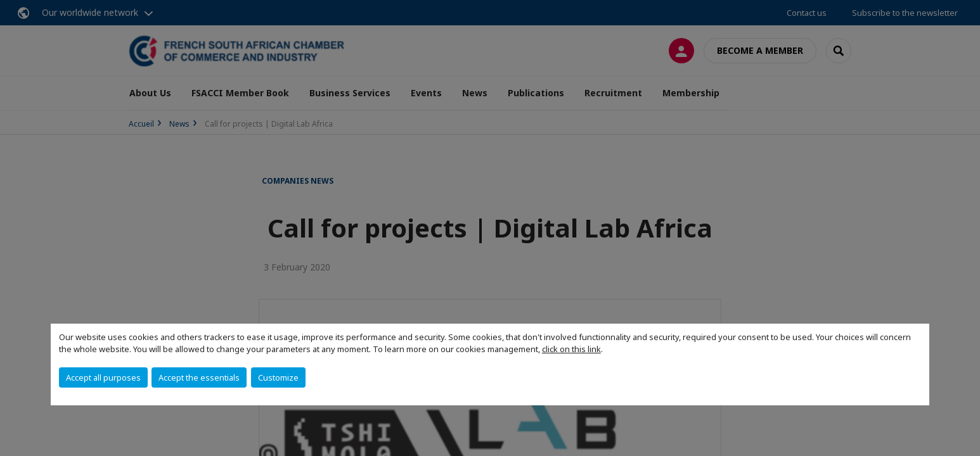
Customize (278, 377)
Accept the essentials (199, 377)
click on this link (571, 349)
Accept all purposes (103, 377)
